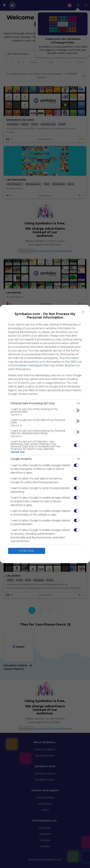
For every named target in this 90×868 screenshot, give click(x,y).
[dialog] (45, 434)
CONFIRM (27, 551)
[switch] (77, 410)
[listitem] (45, 403)
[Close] (83, 312)
